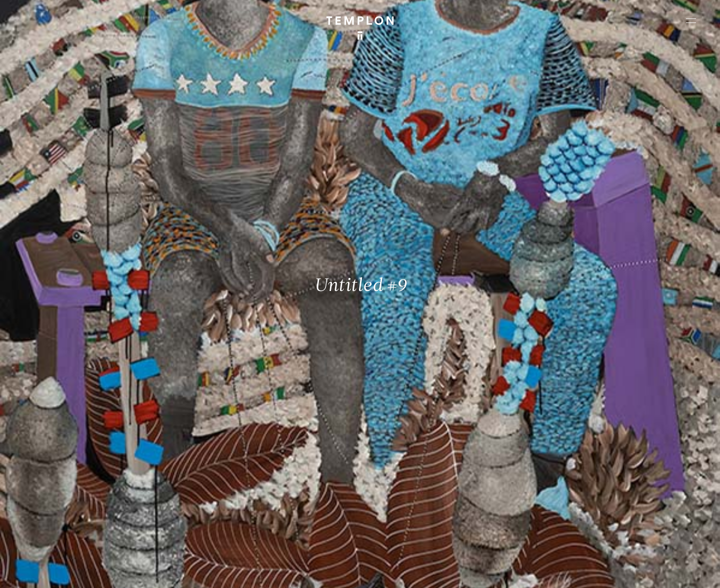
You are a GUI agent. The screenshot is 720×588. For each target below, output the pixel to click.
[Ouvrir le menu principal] (691, 20)
